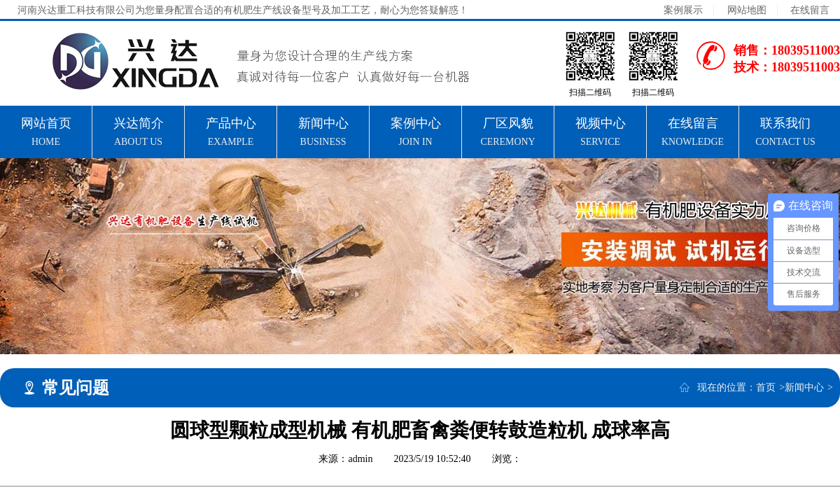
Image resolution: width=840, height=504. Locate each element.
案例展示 (683, 10)
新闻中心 (804, 387)
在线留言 (810, 10)
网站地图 (747, 10)
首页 (766, 387)
